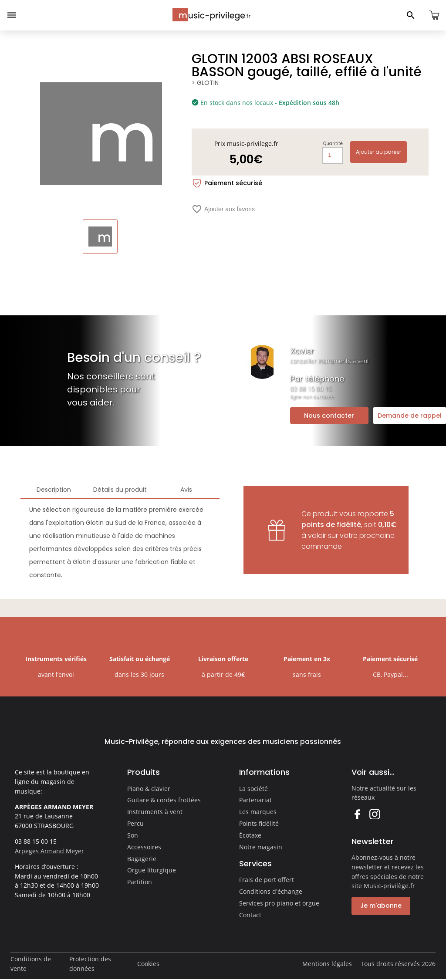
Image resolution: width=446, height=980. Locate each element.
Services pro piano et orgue (279, 903)
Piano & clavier (149, 789)
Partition (140, 882)
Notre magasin (261, 847)
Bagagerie (142, 859)
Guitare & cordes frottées (164, 800)
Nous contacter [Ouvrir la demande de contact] (329, 416)
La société (253, 789)
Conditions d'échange (271, 891)
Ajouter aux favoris (223, 209)
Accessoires (144, 847)
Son (133, 835)
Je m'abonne (381, 906)
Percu (135, 823)
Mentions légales (327, 964)
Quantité (333, 144)
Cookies (148, 964)
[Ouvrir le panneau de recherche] (411, 15)
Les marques (258, 812)
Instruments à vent (155, 812)
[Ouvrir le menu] (12, 15)
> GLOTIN (205, 83)
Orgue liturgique (152, 870)
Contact (250, 915)
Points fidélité (259, 823)
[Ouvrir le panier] (434, 15)
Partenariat (255, 800)
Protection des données (90, 964)
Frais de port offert (267, 880)
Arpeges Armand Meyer (49, 851)
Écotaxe (250, 835)
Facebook (357, 814)
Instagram (374, 814)
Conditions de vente (31, 964)
